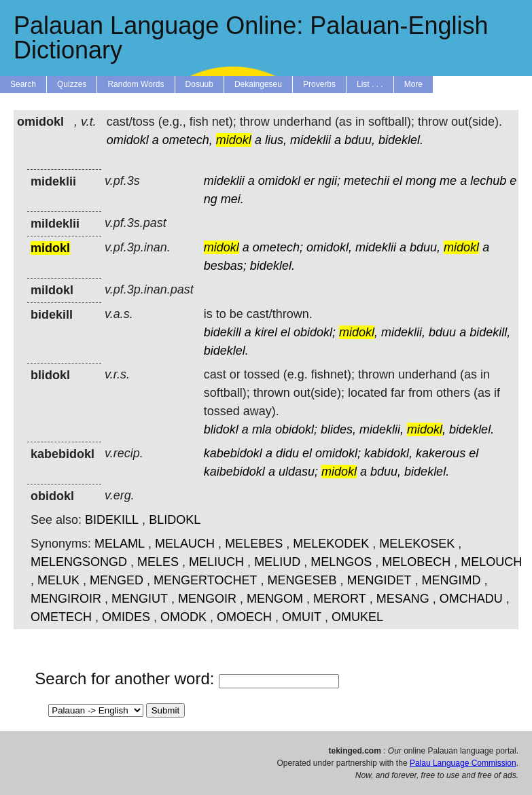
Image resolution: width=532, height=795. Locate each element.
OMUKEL (357, 617)
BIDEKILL (112, 520)
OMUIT (302, 617)
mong (421, 181)
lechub (488, 181)
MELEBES (254, 544)
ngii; (329, 181)
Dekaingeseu (258, 84)
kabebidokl (233, 453)
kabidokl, (388, 453)
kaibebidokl (234, 472)
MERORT (340, 599)
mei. (232, 199)
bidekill (223, 332)
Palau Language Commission (463, 763)
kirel (266, 332)
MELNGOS (341, 562)
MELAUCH (185, 544)
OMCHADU (471, 599)
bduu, (360, 140)
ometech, (188, 140)
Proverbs (319, 84)
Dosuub (199, 84)
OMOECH (244, 617)
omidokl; (338, 453)
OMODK (183, 617)
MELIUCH (216, 562)
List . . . (370, 84)
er (309, 181)
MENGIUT (140, 599)
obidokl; (315, 332)
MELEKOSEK (417, 544)
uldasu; (298, 472)
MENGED (117, 580)
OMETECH (61, 617)
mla (262, 429)
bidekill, (490, 332)
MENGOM (275, 599)
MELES (158, 562)
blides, (338, 429)
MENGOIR (207, 599)
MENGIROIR (66, 599)
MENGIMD (451, 580)
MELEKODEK (331, 544)
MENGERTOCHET (205, 580)
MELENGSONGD (79, 562)
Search (23, 84)
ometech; (278, 247)
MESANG (403, 599)
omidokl (128, 140)
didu (287, 453)
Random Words (136, 84)
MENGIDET (379, 580)
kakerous (441, 453)
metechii (367, 181)
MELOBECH (416, 562)
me (448, 181)
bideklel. (401, 140)
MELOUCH (491, 562)
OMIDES (126, 617)
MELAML (120, 544)
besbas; (225, 266)
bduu (442, 332)
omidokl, (329, 247)
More (413, 84)
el (397, 181)
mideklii (311, 140)
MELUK (58, 580)
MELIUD (277, 562)
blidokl (221, 429)
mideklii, (403, 332)
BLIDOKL (175, 520)
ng (211, 199)
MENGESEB (302, 580)
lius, (276, 140)
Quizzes (72, 84)
